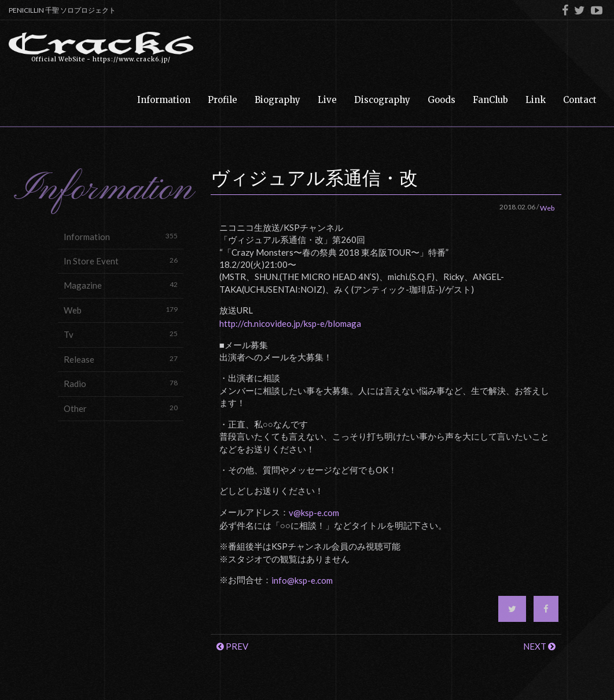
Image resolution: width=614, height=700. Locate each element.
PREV (232, 646)
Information (121, 236)
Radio (121, 383)
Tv (121, 334)
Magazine (121, 285)
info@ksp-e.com (302, 580)
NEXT (539, 646)
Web (121, 310)
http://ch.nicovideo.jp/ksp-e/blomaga (290, 323)
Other (121, 408)
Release (121, 359)
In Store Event (121, 261)
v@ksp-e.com (314, 513)
